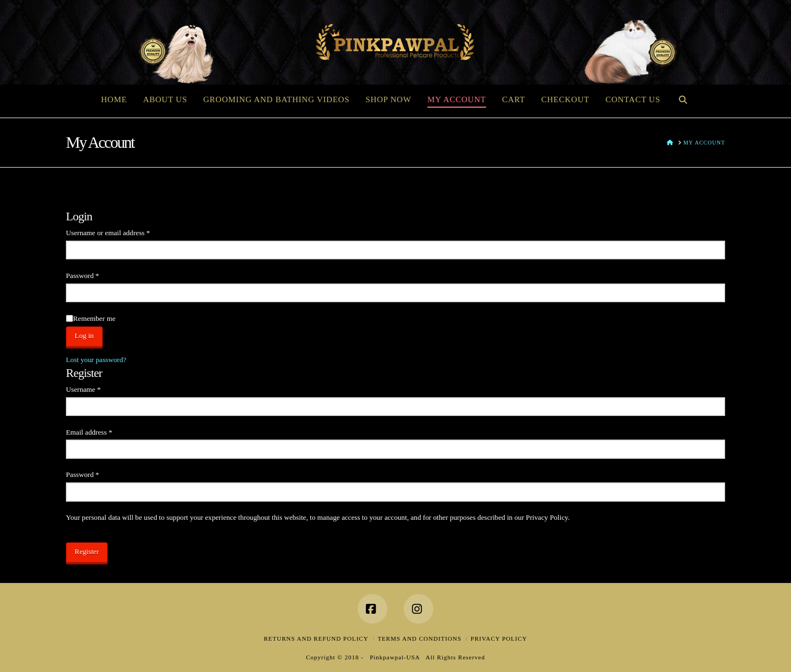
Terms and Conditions (419, 638)
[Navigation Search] (683, 98)
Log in (84, 335)
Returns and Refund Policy (316, 638)
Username (96, 388)
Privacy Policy (499, 638)
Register (87, 551)
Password (96, 274)
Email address (102, 431)
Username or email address (121, 232)
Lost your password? (96, 360)
